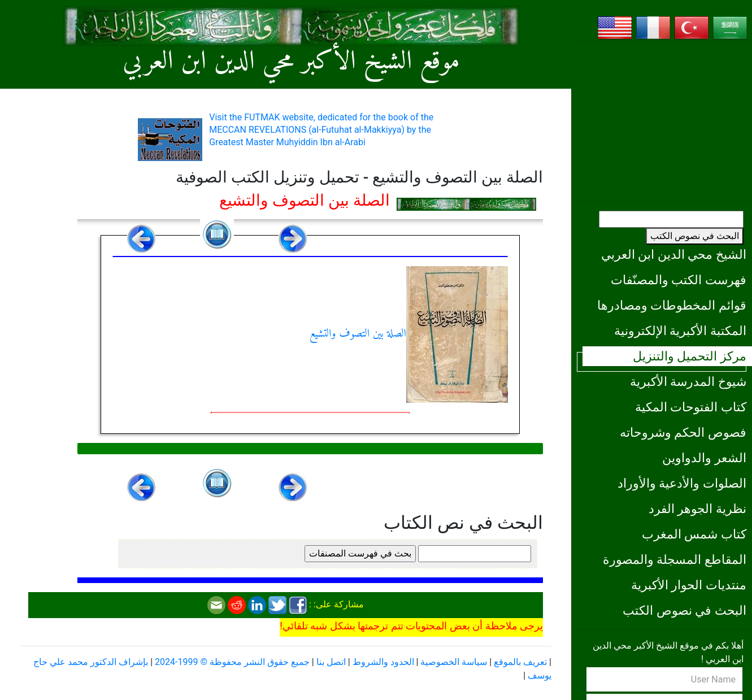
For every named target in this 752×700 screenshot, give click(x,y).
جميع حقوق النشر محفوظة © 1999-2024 (232, 662)
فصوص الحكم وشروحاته (683, 432)
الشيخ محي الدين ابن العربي (674, 254)
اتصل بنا (331, 662)
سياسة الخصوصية (454, 662)
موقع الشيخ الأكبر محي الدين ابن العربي (291, 62)
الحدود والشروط (383, 662)
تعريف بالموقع (520, 662)
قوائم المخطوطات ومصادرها (672, 305)
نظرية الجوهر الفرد (697, 508)
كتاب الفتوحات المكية (691, 407)
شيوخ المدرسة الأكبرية (688, 381)
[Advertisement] (664, 121)
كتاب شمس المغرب (694, 534)
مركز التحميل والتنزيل (690, 356)
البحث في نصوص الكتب (695, 236)
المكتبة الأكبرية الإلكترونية (680, 331)
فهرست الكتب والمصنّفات (679, 280)
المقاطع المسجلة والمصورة (675, 559)
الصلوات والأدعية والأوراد (682, 483)
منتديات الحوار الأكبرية (689, 585)
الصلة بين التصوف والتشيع (409, 334)
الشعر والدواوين (704, 458)
